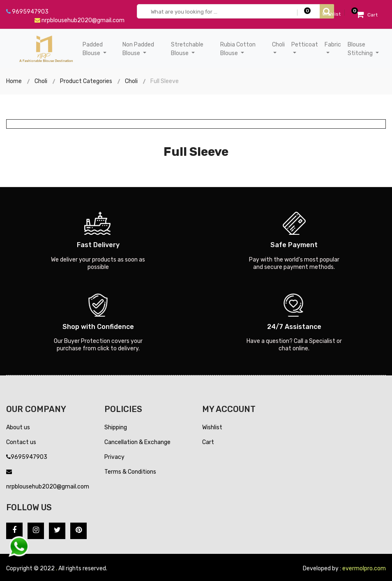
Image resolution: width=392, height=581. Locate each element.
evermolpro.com (364, 568)
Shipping (116, 427)
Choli (41, 81)
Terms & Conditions (130, 472)
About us (18, 427)
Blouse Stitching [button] (361, 49)
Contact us (21, 442)
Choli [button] (278, 45)
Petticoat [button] (305, 45)
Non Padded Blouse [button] (138, 49)
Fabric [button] (333, 45)
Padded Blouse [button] (93, 49)
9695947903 (27, 12)
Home (14, 81)
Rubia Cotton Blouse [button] (238, 49)
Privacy (114, 457)
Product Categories (86, 81)
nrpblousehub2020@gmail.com (80, 20)
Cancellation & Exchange (137, 442)
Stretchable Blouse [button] (187, 49)
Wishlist (212, 427)
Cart (208, 442)
